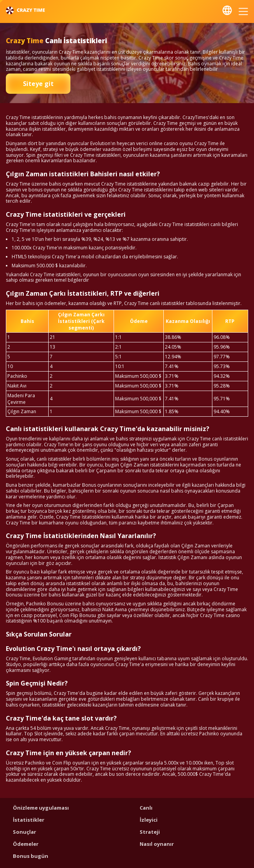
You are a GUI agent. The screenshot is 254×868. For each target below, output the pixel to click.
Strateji (150, 832)
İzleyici (149, 820)
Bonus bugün (31, 856)
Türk (227, 10)
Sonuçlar (25, 832)
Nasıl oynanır (157, 844)
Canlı (146, 808)
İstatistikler (29, 820)
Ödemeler (26, 844)
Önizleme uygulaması (41, 808)
